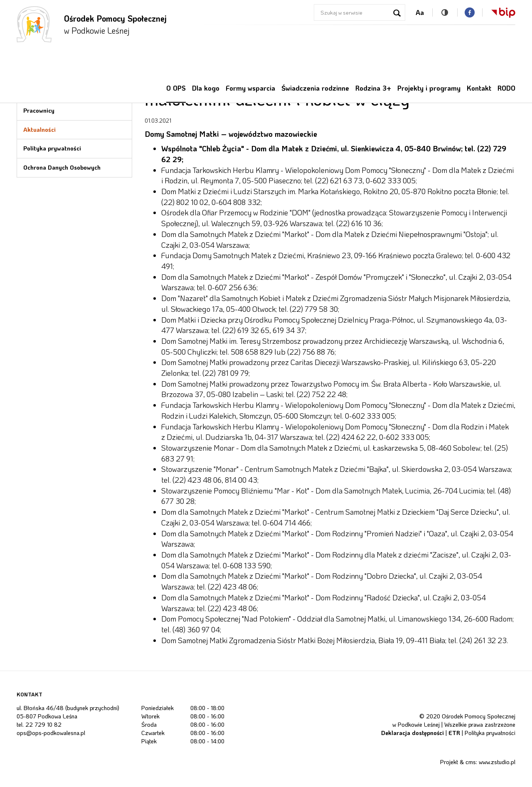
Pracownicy (39, 110)
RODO (506, 88)
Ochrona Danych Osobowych (62, 167)
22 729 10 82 (43, 724)
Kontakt (479, 88)
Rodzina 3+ (373, 88)
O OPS (176, 88)
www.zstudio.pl (497, 762)
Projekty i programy (429, 88)
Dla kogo (206, 88)
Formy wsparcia (250, 88)
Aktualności (39, 130)
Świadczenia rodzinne (315, 88)
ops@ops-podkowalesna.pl (51, 733)
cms (471, 762)
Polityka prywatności (52, 148)
